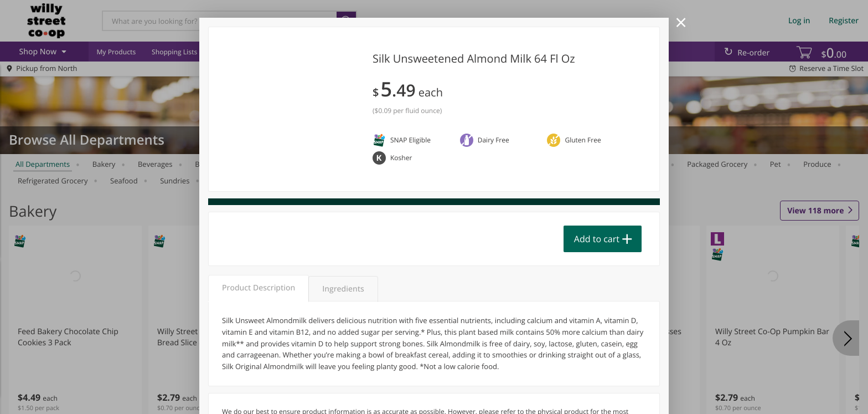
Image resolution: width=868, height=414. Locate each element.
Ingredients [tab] (343, 289)
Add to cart (597, 239)
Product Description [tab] (259, 288)
